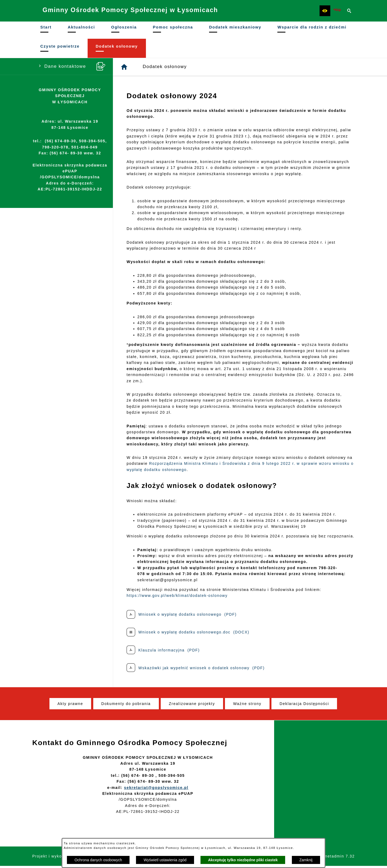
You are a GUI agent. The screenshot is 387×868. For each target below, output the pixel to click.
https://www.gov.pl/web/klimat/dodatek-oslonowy (177, 597)
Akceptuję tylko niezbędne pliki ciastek (243, 860)
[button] (325, 11)
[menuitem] (46, 31)
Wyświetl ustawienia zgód (165, 860)
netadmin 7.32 (340, 858)
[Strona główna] (124, 69)
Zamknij (306, 860)
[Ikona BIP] (337, 11)
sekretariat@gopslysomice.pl (156, 789)
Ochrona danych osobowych (98, 860)
